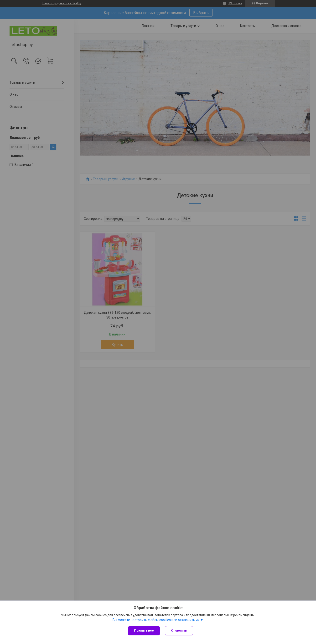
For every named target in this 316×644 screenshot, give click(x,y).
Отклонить (179, 630)
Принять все (144, 630)
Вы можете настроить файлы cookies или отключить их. (156, 620)
